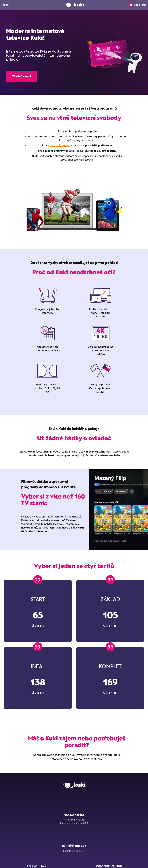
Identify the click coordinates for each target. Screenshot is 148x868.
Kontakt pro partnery (74, 851)
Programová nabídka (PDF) (74, 823)
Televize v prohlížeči (74, 820)
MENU (5, 5)
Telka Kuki (137, 5)
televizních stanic (60, 145)
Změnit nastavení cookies (109, 866)
